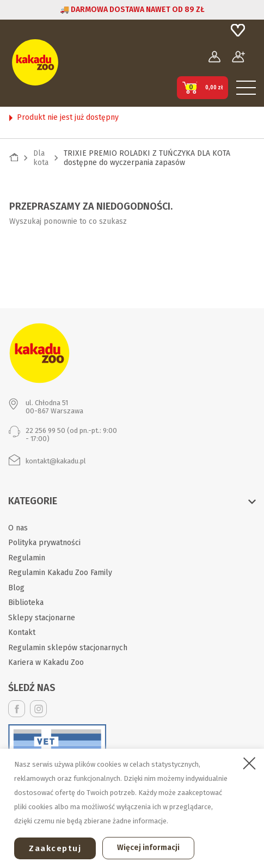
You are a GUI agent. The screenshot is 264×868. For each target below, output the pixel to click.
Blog (16, 588)
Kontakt (22, 632)
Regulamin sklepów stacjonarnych (68, 648)
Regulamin (27, 558)
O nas (18, 528)
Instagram (38, 709)
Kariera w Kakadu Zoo (46, 662)
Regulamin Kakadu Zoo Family (60, 573)
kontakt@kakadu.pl (56, 461)
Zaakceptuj (55, 848)
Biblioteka (26, 603)
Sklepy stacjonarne (42, 618)
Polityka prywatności (44, 543)
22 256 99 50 (45, 430)
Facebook (17, 709)
